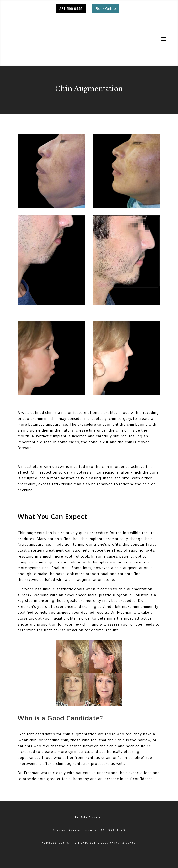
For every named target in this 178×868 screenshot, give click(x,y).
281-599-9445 (71, 9)
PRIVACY (49, 850)
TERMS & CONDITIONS (74, 850)
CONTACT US (127, 850)
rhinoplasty (102, 524)
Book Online (106, 8)
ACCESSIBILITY (103, 850)
